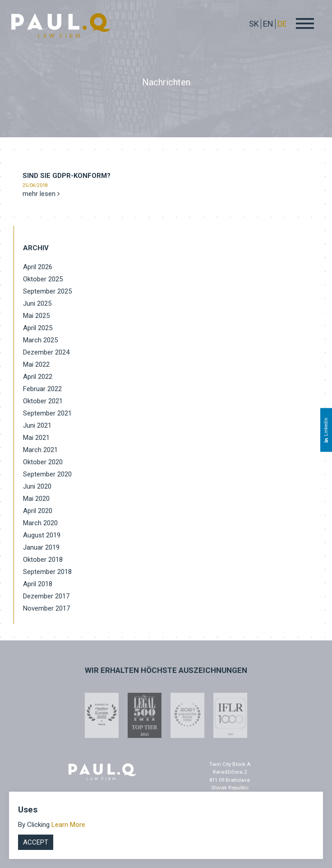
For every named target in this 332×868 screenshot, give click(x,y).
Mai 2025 (36, 316)
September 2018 (47, 572)
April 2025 (38, 328)
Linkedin (326, 430)
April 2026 (38, 267)
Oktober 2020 (43, 462)
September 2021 (47, 413)
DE (282, 24)
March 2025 (40, 340)
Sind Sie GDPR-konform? (67, 176)
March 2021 (40, 450)
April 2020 (38, 511)
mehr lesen (41, 194)
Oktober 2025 (43, 279)
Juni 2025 (37, 303)
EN (268, 24)
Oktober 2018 (43, 560)
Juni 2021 (37, 425)
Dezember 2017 (46, 596)
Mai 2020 (36, 499)
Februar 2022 (42, 389)
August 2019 (42, 535)
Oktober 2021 (43, 401)
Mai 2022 (36, 364)
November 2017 (46, 608)
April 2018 (38, 584)
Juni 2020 (37, 486)
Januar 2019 (41, 547)
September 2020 (47, 474)
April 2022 (38, 377)
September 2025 (47, 291)
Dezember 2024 (46, 352)
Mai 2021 (36, 438)
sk (254, 24)
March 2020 (40, 523)
